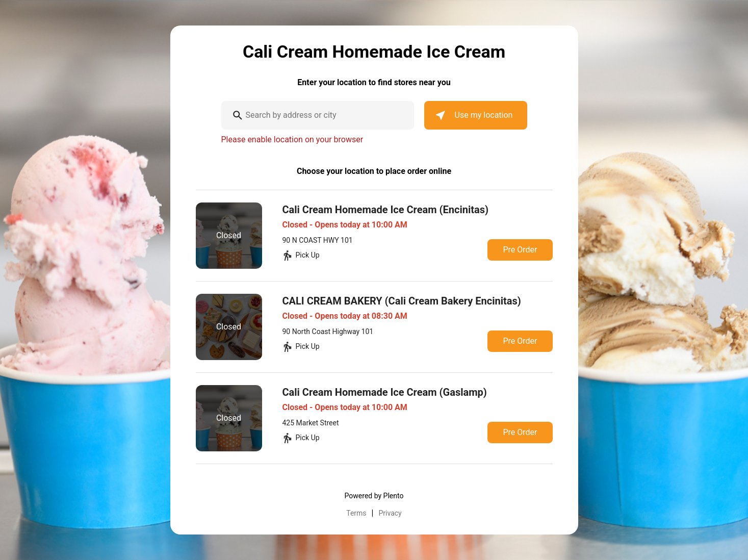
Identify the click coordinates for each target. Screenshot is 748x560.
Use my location (474, 115)
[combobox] (318, 115)
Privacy (390, 513)
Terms (356, 513)
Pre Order (520, 250)
